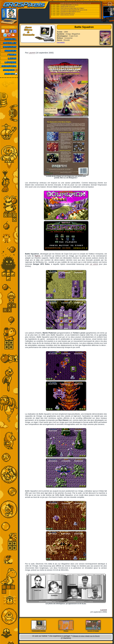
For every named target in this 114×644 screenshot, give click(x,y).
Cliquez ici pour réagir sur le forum (86, 636)
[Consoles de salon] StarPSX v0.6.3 (70, 12)
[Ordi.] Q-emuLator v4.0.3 (68, 13)
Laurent (32, 53)
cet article (94, 264)
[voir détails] (61, 42)
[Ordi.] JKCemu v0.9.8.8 (67, 15)
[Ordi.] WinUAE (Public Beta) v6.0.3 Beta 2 (72, 8)
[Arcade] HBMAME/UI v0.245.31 (69, 5)
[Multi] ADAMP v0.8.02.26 (68, 7)
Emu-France (87, 3)
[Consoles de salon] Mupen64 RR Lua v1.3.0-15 (74, 10)
